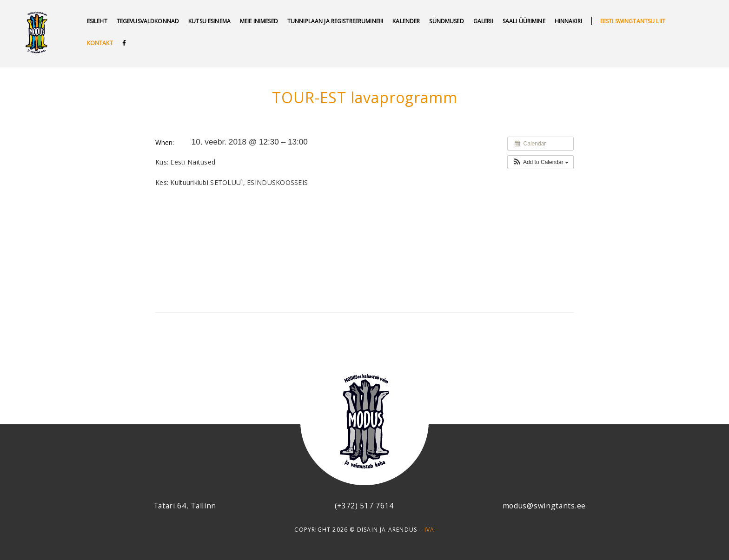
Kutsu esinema (209, 21)
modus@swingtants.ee (544, 506)
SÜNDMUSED (446, 21)
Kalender (406, 21)
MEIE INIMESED (259, 21)
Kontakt (100, 43)
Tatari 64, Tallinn (185, 506)
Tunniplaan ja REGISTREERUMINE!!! (335, 21)
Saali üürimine (524, 21)
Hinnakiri (568, 21)
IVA (430, 530)
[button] (540, 162)
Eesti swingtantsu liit (633, 21)
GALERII (483, 21)
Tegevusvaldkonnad (148, 21)
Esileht (97, 21)
